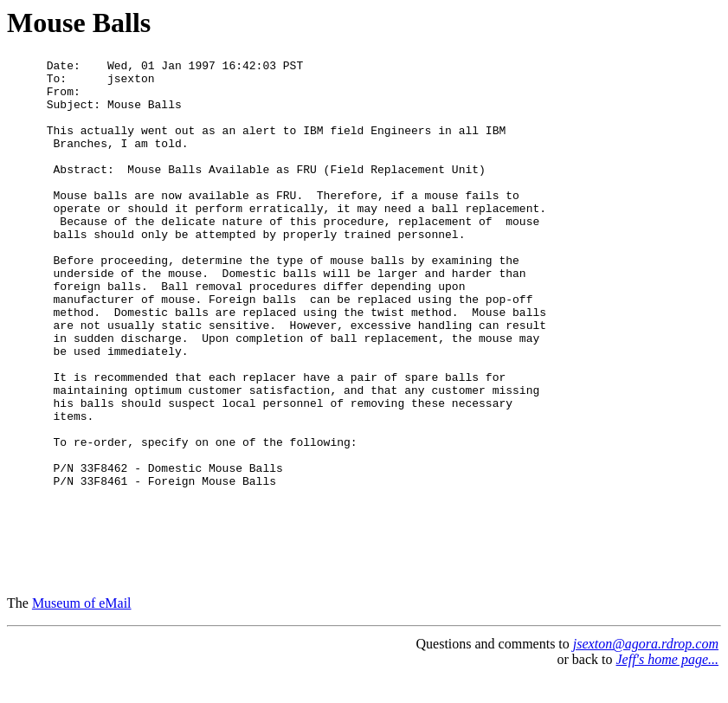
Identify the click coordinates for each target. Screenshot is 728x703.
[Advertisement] (629, 319)
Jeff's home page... (668, 685)
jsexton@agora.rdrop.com (646, 670)
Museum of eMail (82, 629)
